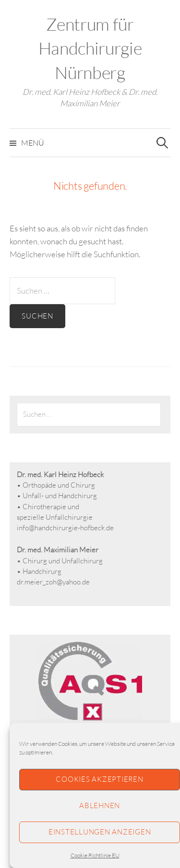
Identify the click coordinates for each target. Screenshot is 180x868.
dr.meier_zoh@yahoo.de (53, 582)
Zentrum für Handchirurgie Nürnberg (90, 48)
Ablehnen (100, 805)
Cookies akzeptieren (99, 779)
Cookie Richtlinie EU (95, 855)
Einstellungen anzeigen (100, 832)
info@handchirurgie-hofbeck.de (65, 528)
